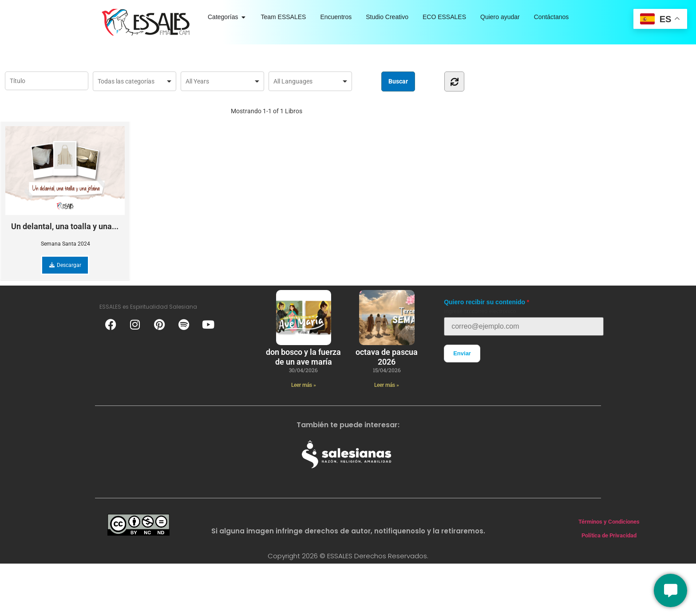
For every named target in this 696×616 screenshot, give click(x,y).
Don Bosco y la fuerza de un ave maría (303, 357)
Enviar (462, 353)
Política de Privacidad (609, 535)
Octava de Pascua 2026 (387, 357)
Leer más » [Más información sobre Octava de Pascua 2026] (387, 385)
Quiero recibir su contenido (484, 302)
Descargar (65, 265)
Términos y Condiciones (609, 522)
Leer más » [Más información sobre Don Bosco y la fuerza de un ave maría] (304, 385)
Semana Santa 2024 (65, 244)
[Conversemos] (670, 590)
